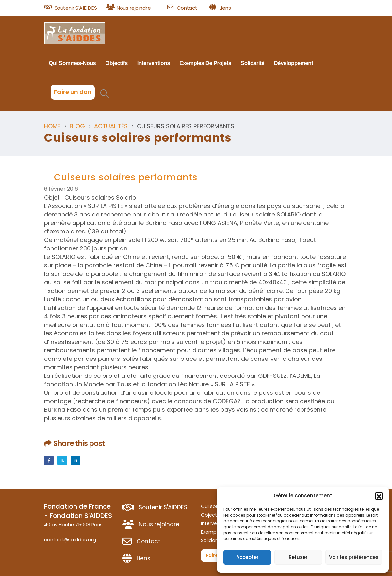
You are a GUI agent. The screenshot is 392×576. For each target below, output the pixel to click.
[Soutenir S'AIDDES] (73, 8)
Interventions (154, 63)
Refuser (298, 557)
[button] (379, 496)
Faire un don (73, 92)
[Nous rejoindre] (134, 8)
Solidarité (253, 63)
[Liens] (220, 8)
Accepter (247, 557)
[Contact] (186, 8)
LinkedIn (75, 460)
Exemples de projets (205, 63)
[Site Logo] (75, 33)
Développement (293, 63)
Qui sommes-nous (72, 63)
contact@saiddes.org (70, 540)
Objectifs (117, 63)
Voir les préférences (354, 557)
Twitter (62, 460)
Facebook (49, 460)
